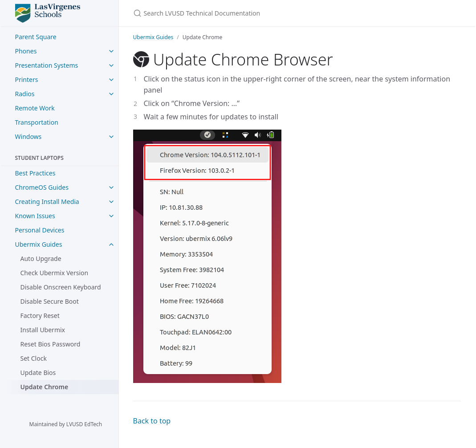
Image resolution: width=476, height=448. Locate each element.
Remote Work (35, 108)
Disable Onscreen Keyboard (61, 287)
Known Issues (35, 216)
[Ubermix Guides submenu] (111, 244)
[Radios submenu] (111, 94)
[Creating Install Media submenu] (111, 202)
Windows (28, 136)
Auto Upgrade (41, 259)
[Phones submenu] (111, 51)
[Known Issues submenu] (111, 216)
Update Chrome (45, 387)
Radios (25, 94)
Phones (26, 51)
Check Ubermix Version (55, 273)
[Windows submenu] (111, 137)
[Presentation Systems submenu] (111, 65)
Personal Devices (40, 230)
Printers (27, 79)
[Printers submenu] (111, 80)
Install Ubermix (43, 330)
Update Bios (38, 373)
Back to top (152, 421)
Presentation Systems (47, 65)
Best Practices (35, 173)
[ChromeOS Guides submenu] (111, 187)
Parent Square (36, 37)
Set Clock (34, 358)
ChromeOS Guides (42, 187)
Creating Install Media (47, 202)
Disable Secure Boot (50, 301)
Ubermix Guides (39, 244)
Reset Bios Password (51, 344)
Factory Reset (40, 316)
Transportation (37, 122)
